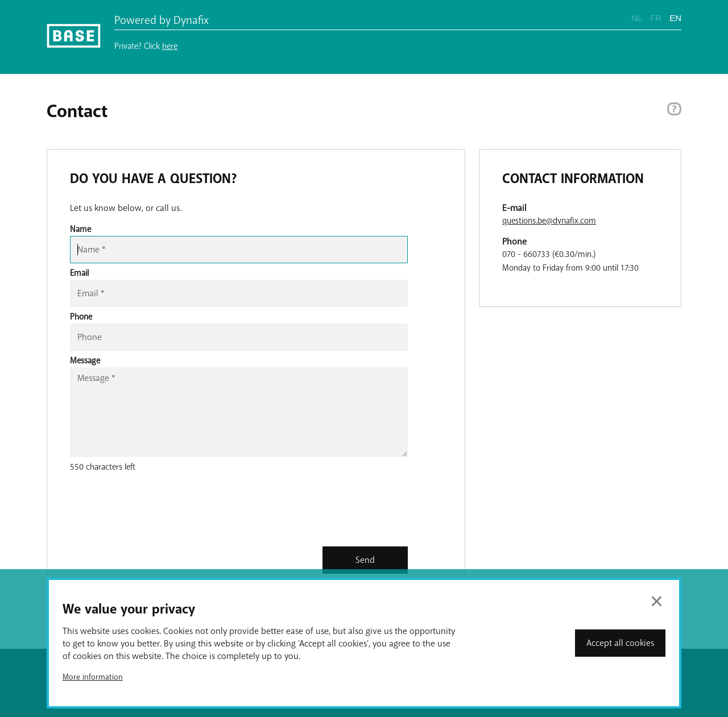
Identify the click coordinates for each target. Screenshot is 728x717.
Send (365, 560)
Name (80, 229)
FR (656, 18)
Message (85, 360)
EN (675, 18)
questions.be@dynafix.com (549, 221)
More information (93, 677)
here (170, 46)
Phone (81, 317)
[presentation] (156, 513)
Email (79, 273)
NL (637, 18)
